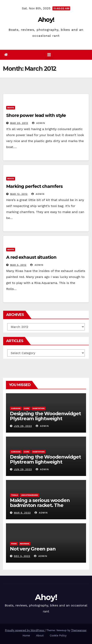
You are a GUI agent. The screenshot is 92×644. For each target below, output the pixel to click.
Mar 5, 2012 (18, 265)
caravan (16, 408)
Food (14, 544)
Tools (14, 495)
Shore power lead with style (36, 115)
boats (11, 108)
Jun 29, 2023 (23, 426)
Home (26, 636)
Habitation (39, 408)
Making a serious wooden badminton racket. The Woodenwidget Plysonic (40, 505)
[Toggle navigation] (49, 55)
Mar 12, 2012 (19, 194)
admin (39, 123)
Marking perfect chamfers (34, 186)
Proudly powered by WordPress (25, 630)
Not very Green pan (33, 549)
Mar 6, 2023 (22, 513)
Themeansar (79, 630)
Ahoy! (46, 20)
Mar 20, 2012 (19, 123)
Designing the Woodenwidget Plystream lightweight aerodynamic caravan (45, 419)
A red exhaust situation (31, 257)
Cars (27, 408)
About (40, 636)
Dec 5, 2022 (22, 556)
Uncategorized (30, 495)
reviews (25, 544)
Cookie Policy (58, 636)
